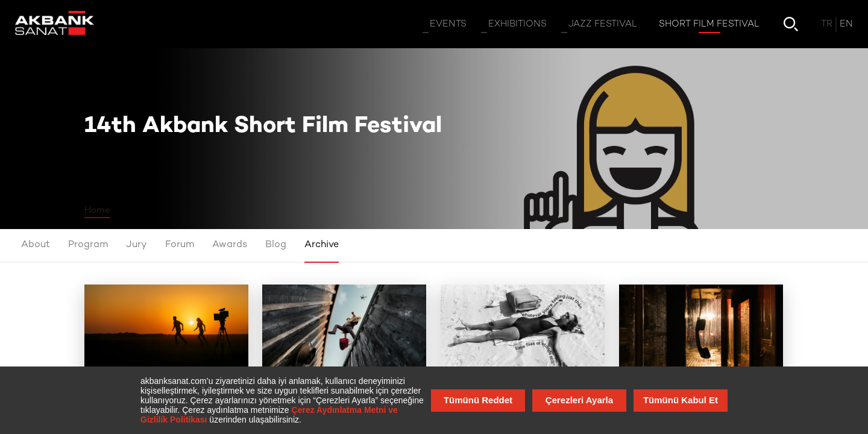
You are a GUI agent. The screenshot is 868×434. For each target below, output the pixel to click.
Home (97, 210)
